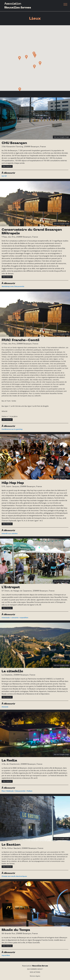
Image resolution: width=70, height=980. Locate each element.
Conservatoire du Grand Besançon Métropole (32, 232)
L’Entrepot (11, 587)
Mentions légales (35, 976)
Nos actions (35, 972)
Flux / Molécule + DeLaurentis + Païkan (17, 791)
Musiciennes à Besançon (21, 778)
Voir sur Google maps (61, 137)
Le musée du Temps (9, 938)
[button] (35, 56)
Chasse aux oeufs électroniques (14, 876)
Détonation (60, 776)
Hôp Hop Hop (13, 483)
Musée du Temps (16, 930)
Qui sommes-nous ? (35, 969)
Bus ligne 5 (29, 406)
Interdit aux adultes (10, 534)
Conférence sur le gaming (12, 429)
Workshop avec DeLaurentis (13, 286)
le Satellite (63, 366)
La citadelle (12, 671)
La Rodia (9, 761)
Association (18, 6)
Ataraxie (5, 707)
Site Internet (7, 166)
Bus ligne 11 (6, 406)
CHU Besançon (14, 143)
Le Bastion (11, 845)
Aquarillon (6, 955)
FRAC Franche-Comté (21, 340)
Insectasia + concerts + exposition (15, 618)
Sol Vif (4, 176)
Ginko (14, 401)
